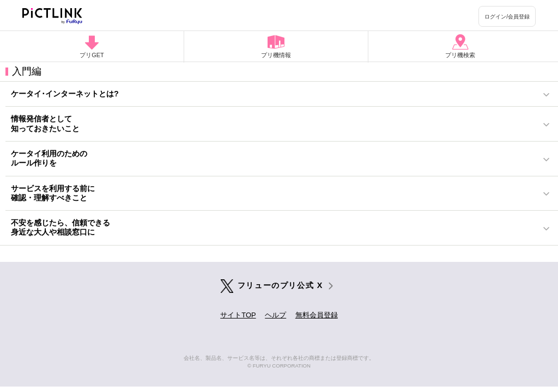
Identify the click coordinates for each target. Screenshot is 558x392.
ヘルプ (275, 315)
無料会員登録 (317, 315)
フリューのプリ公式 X (280, 285)
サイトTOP (238, 315)
